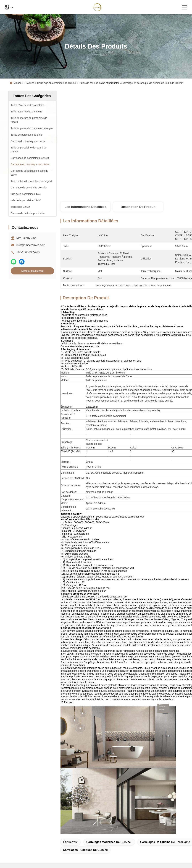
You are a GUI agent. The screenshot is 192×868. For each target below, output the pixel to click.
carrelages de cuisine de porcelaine (165, 842)
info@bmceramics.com (31, 245)
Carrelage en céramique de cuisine (56, 83)
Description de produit (138, 207)
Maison (18, 83)
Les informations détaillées (85, 207)
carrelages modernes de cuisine (109, 842)
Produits (29, 83)
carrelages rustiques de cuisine (85, 850)
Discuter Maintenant (32, 271)
